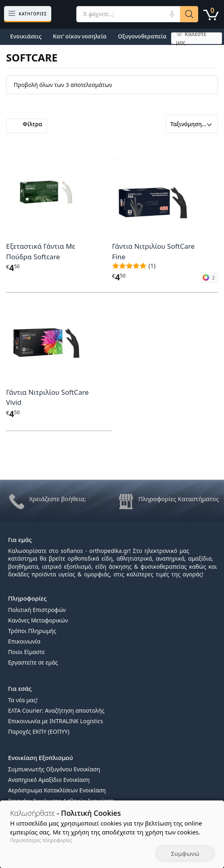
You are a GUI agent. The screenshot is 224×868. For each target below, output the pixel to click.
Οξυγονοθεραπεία (142, 36)
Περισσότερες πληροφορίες (41, 840)
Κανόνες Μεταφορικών (38, 620)
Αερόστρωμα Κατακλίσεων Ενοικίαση (57, 790)
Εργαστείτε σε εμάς (33, 662)
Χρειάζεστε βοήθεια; (58, 499)
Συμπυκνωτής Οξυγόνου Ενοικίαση (54, 769)
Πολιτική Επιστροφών (37, 610)
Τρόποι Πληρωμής (32, 631)
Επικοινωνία (24, 641)
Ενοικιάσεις (26, 36)
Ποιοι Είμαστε (26, 652)
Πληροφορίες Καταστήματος (179, 499)
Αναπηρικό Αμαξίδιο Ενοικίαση (49, 780)
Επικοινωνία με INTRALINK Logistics (55, 721)
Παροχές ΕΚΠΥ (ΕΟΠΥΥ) (39, 731)
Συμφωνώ (185, 853)
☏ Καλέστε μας (191, 38)
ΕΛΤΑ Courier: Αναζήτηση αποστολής (56, 710)
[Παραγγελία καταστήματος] (192, 124)
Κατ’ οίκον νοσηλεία (80, 36)
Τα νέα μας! (23, 700)
